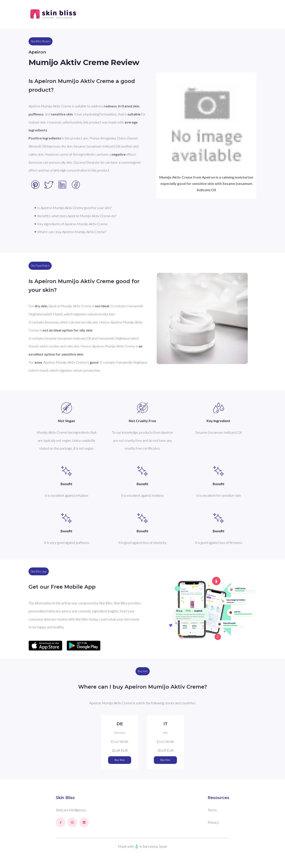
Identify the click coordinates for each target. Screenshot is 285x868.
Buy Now (120, 760)
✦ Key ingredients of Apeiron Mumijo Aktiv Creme (71, 224)
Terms (212, 810)
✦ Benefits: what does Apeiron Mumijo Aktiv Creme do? (75, 216)
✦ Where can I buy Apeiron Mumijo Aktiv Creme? (70, 232)
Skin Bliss (65, 798)
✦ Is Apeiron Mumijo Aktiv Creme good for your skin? (73, 208)
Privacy (213, 822)
